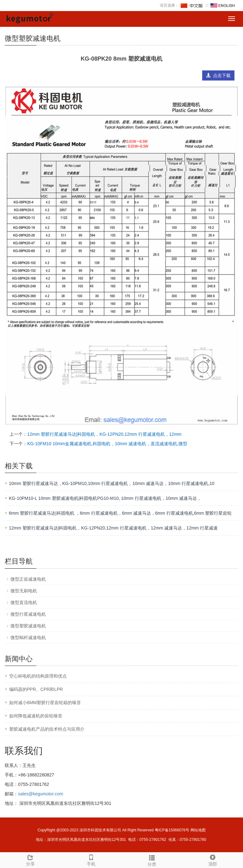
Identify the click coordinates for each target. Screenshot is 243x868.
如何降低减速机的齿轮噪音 (36, 716)
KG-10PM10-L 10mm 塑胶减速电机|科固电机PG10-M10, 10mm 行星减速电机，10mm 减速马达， (105, 498)
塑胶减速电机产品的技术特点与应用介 (47, 729)
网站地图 (198, 830)
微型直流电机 (24, 602)
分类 (152, 860)
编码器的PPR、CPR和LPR (36, 689)
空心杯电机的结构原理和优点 (38, 676)
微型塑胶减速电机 (28, 626)
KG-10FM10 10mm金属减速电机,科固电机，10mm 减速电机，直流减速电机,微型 (107, 444)
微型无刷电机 (24, 591)
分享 (30, 859)
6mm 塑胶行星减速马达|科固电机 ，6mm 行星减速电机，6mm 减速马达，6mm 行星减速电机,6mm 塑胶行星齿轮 (120, 513)
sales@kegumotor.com (41, 794)
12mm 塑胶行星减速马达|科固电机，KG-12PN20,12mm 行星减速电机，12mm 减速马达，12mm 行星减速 (113, 528)
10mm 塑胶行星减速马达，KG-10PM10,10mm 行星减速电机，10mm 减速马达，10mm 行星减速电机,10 (112, 483)
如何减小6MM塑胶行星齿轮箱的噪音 (45, 703)
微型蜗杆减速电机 (28, 638)
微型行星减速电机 (28, 614)
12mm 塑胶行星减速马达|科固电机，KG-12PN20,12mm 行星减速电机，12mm (104, 434)
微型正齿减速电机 (28, 579)
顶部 (213, 859)
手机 (91, 859)
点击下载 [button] (218, 75)
